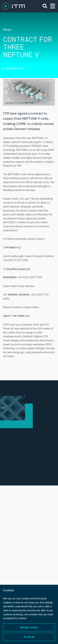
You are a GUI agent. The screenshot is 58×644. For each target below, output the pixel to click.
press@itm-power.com (18, 269)
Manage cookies (29, 627)
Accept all (29, 637)
